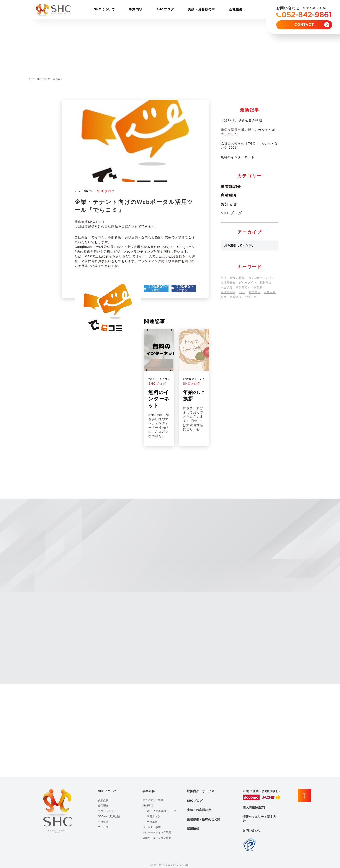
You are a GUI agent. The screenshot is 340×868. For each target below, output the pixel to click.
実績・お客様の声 (202, 9)
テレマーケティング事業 (157, 832)
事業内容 (136, 9)
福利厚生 (266, 283)
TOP (32, 79)
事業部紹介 (231, 187)
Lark (242, 292)
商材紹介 (229, 195)
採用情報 (193, 829)
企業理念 (103, 806)
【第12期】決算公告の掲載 (241, 120)
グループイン (248, 283)
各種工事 (152, 822)
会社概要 (236, 9)
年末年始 (255, 292)
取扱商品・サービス (201, 791)
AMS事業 (148, 806)
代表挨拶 (103, 800)
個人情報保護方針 (255, 807)
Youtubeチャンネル (261, 278)
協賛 (224, 297)
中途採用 (227, 288)
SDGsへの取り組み (109, 816)
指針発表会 (228, 283)
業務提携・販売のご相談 (204, 819)
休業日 (258, 288)
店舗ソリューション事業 (157, 838)
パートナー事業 (152, 827)
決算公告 (251, 297)
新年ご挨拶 (237, 278)
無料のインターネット (238, 157)
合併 (224, 278)
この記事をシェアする (185, 289)
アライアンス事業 (153, 800)
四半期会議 (228, 292)
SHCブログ (165, 9)
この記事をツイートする (158, 289)
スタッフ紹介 (106, 811)
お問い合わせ (252, 830)
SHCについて (104, 9)
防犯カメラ (154, 816)
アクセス (103, 827)
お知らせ (229, 204)
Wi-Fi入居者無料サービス (162, 811)
